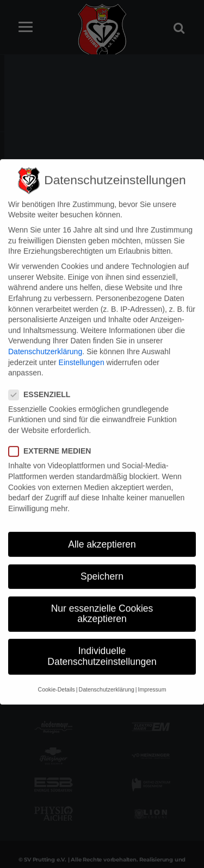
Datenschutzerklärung (45, 338)
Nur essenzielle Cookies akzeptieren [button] (102, 600)
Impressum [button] (152, 676)
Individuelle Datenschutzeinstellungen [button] (102, 643)
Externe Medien (53, 438)
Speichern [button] (102, 563)
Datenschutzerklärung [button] (107, 676)
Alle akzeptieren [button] (102, 530)
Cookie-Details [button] (57, 676)
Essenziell (43, 380)
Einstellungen (82, 348)
